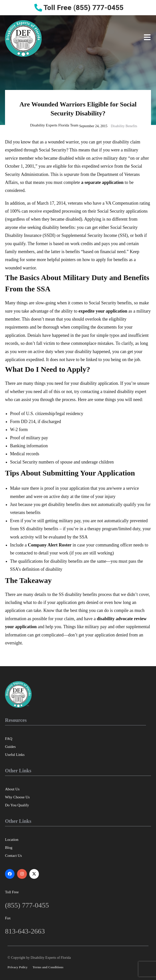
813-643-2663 (25, 931)
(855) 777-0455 (27, 905)
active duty (59, 496)
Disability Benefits (124, 126)
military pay (37, 438)
